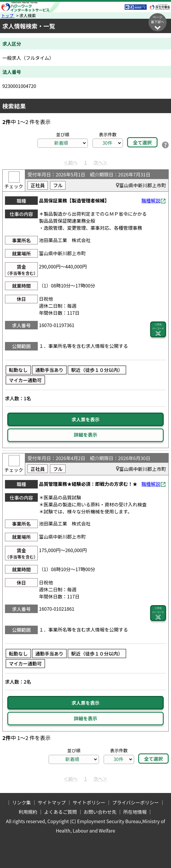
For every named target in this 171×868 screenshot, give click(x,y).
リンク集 (21, 802)
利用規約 (28, 812)
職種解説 (151, 200)
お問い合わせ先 (100, 812)
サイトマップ (52, 802)
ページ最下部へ (158, 23)
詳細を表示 (85, 435)
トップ (8, 16)
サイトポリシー (89, 802)
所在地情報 (135, 812)
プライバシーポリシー (136, 802)
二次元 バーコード (158, 330)
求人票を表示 (85, 419)
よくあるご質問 (61, 812)
